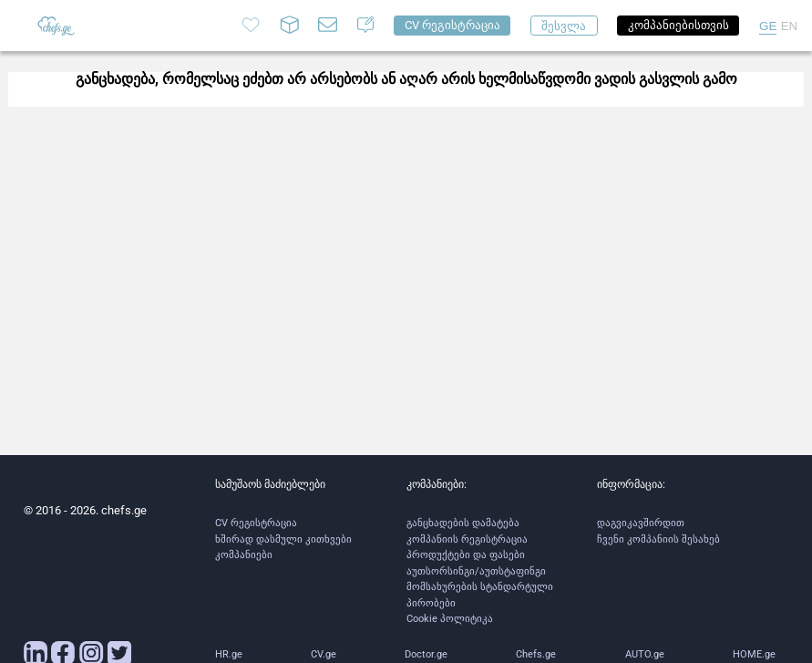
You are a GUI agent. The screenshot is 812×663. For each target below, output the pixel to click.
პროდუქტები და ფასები (466, 555)
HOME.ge (754, 654)
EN (790, 26)
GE (768, 26)
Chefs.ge (536, 654)
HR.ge (229, 654)
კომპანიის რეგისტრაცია (467, 539)
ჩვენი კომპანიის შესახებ (658, 539)
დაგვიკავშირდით (641, 523)
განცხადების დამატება (463, 523)
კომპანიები (244, 555)
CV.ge (324, 654)
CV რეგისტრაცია (256, 523)
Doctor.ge (426, 654)
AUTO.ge (645, 654)
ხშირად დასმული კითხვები (283, 539)
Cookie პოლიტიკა (450, 619)
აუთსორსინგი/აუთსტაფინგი (476, 571)
